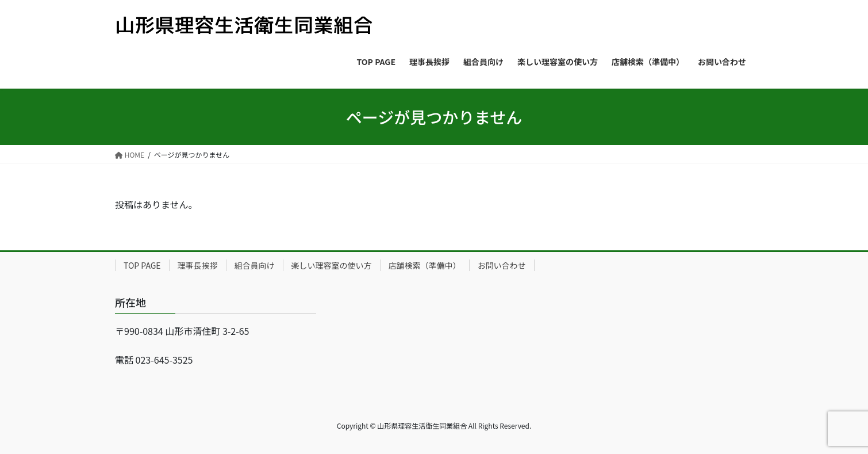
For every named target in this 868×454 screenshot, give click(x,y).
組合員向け (255, 265)
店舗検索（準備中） (425, 265)
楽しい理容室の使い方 (332, 265)
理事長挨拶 (198, 265)
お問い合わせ (502, 265)
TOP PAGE (142, 265)
